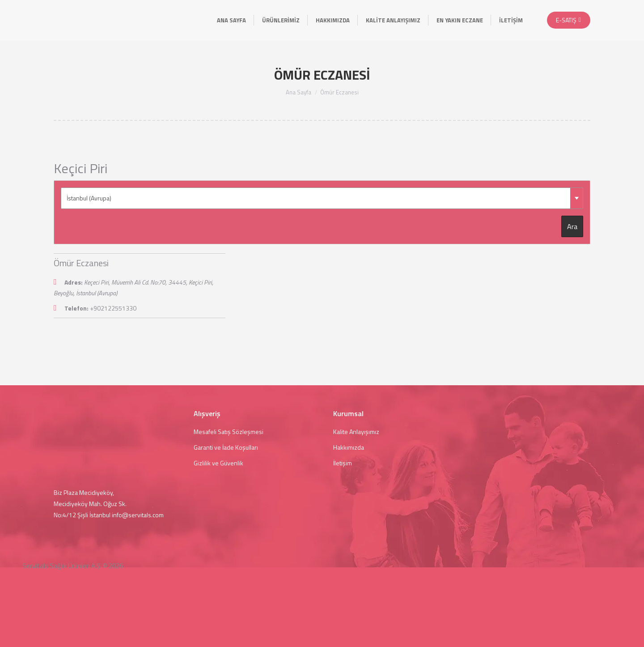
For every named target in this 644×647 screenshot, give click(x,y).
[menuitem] (231, 20)
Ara (572, 226)
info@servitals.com (138, 515)
